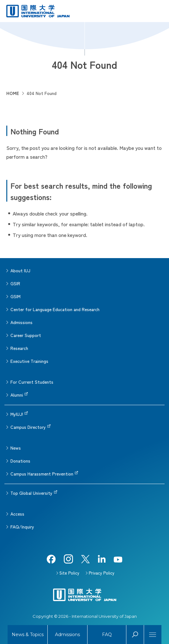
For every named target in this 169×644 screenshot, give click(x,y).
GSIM (15, 296)
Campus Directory (28, 427)
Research (19, 348)
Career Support (26, 335)
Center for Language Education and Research (55, 309)
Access (17, 514)
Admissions (21, 322)
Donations (20, 461)
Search (135, 635)
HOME (13, 93)
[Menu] (153, 635)
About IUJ (20, 270)
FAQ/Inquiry (22, 527)
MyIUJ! (17, 414)
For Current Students (32, 382)
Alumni (17, 395)
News (16, 448)
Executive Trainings (29, 361)
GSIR (15, 283)
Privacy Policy (102, 573)
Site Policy (69, 573)
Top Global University (31, 493)
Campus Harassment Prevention (42, 474)
